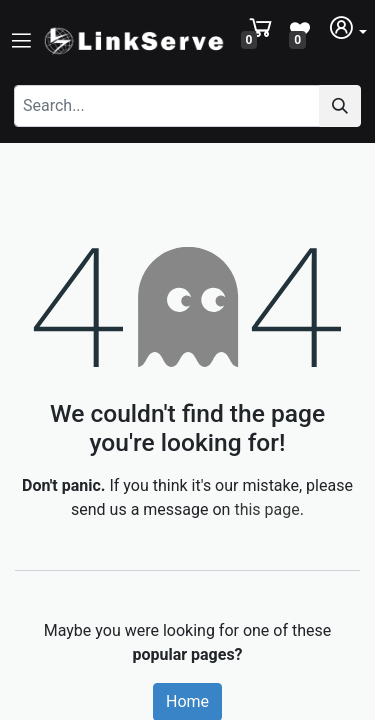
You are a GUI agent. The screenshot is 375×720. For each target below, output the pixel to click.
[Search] (340, 106)
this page (266, 509)
